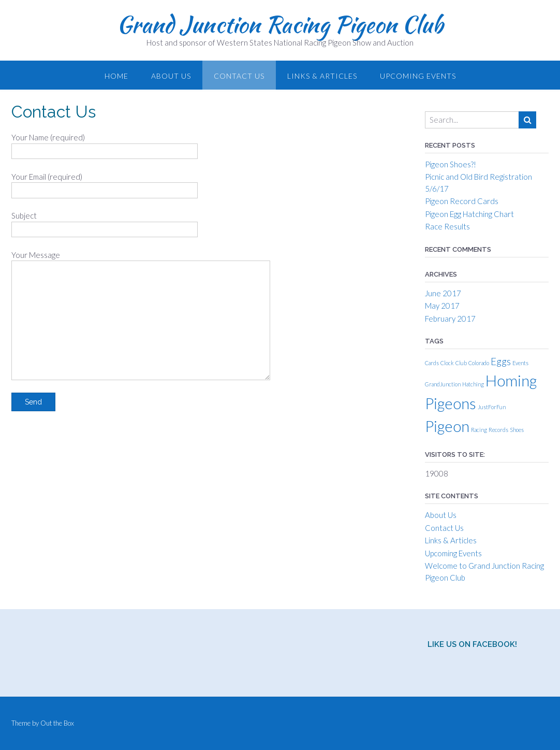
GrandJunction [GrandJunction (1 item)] (443, 384)
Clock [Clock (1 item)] (447, 363)
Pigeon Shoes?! (451, 164)
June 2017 (443, 293)
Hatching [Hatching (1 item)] (473, 384)
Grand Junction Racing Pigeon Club (280, 24)
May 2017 (442, 306)
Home (116, 76)
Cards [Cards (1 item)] (432, 363)
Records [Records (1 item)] (498, 430)
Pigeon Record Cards (462, 201)
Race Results (447, 226)
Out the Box (57, 723)
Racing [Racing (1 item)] (479, 430)
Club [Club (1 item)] (461, 363)
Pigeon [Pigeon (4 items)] (447, 426)
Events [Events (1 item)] (520, 363)
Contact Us (239, 76)
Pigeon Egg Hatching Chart (469, 214)
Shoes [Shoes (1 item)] (517, 430)
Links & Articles (322, 76)
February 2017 (450, 319)
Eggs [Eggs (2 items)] (501, 361)
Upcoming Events (418, 76)
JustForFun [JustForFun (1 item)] (492, 407)
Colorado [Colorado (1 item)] (479, 363)
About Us (171, 76)
